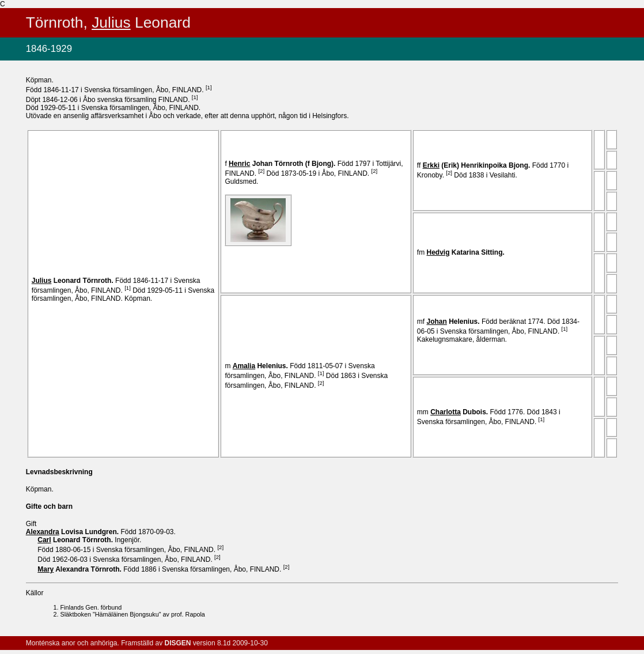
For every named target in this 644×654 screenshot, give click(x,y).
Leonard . (73, 281)
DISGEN (178, 643)
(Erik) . (478, 165)
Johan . (283, 164)
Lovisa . (73, 532)
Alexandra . (80, 569)
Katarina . (467, 252)
